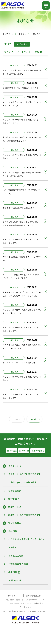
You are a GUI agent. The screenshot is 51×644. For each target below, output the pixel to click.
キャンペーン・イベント (18, 52)
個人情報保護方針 (33, 596)
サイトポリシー (15, 596)
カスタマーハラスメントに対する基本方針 (25, 603)
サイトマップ (26, 607)
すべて (8, 44)
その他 (38, 52)
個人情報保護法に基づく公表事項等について (25, 600)
